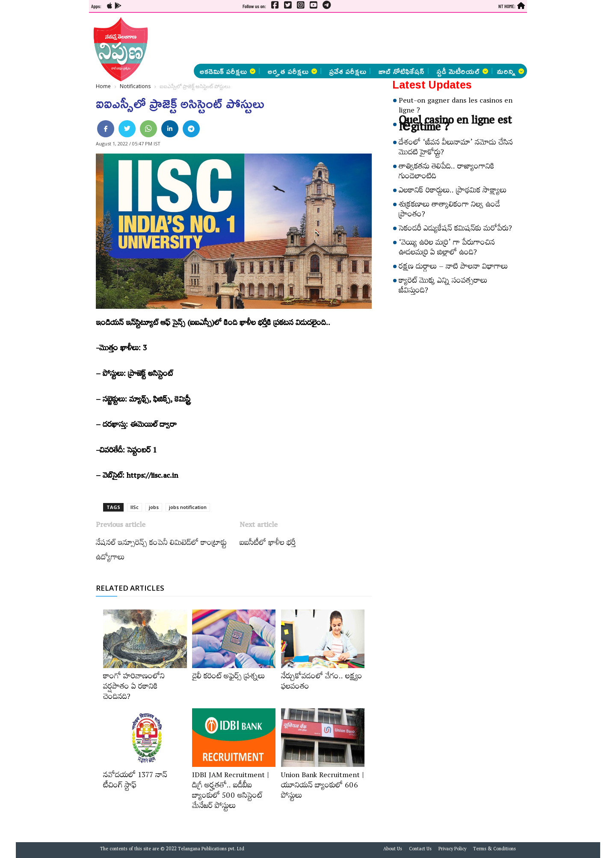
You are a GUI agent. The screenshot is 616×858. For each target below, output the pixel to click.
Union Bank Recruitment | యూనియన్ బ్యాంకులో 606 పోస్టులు (323, 787)
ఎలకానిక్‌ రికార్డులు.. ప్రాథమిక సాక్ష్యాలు (453, 192)
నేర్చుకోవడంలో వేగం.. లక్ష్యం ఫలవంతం (322, 683)
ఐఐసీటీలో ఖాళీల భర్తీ (268, 544)
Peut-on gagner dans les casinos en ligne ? (456, 107)
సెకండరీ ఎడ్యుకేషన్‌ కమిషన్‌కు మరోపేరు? (455, 230)
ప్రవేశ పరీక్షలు (348, 71)
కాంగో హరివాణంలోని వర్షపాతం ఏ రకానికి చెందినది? (134, 688)
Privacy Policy (452, 850)
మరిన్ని (510, 71)
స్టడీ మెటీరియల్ (462, 71)
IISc (135, 507)
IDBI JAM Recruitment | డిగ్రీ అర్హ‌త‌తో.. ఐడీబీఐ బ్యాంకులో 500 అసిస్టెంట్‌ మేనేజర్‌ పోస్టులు (231, 792)
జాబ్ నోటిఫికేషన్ (401, 71)
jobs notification (188, 507)
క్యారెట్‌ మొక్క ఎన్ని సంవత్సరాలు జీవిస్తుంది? (443, 287)
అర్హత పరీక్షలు (292, 71)
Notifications (135, 86)
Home (103, 86)
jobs (154, 507)
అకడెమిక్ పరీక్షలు (227, 71)
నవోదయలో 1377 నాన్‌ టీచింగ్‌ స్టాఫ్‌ (135, 781)
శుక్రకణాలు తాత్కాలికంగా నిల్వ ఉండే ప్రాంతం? (449, 211)
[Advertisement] (45, 128)
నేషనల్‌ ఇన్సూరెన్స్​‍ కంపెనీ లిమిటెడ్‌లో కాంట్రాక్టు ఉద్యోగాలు (161, 551)
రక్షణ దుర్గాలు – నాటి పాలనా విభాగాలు (453, 268)
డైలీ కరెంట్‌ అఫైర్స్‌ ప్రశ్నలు (228, 678)
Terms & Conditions (495, 850)
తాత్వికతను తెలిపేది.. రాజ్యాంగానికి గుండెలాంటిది (447, 173)
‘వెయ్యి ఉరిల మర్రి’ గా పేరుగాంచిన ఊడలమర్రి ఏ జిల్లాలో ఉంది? (447, 249)
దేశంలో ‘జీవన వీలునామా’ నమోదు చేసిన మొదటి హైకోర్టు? (456, 149)
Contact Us (420, 850)
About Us (393, 850)
